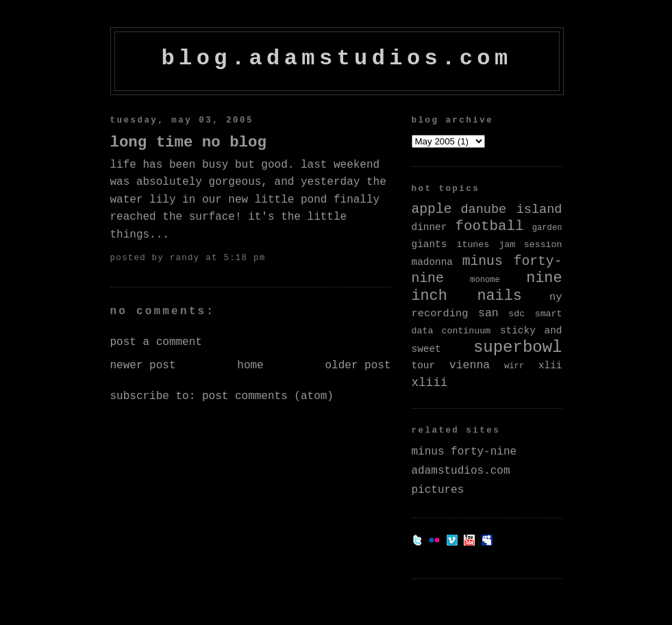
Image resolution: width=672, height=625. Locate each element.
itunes (473, 245)
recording (440, 314)
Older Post (358, 366)
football (490, 226)
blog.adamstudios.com (336, 59)
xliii (430, 383)
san (488, 313)
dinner (430, 227)
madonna (432, 262)
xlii (550, 366)
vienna (470, 365)
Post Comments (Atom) (268, 396)
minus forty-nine (464, 452)
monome (485, 280)
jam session (530, 245)
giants (430, 244)
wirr (514, 366)
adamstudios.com (461, 471)
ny (556, 297)
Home (250, 366)
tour (424, 366)
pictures (438, 490)
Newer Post (143, 366)
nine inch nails (487, 287)
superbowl (518, 347)
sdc (517, 314)
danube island (511, 210)
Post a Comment (156, 342)
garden (547, 228)
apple (432, 209)
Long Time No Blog (188, 142)
